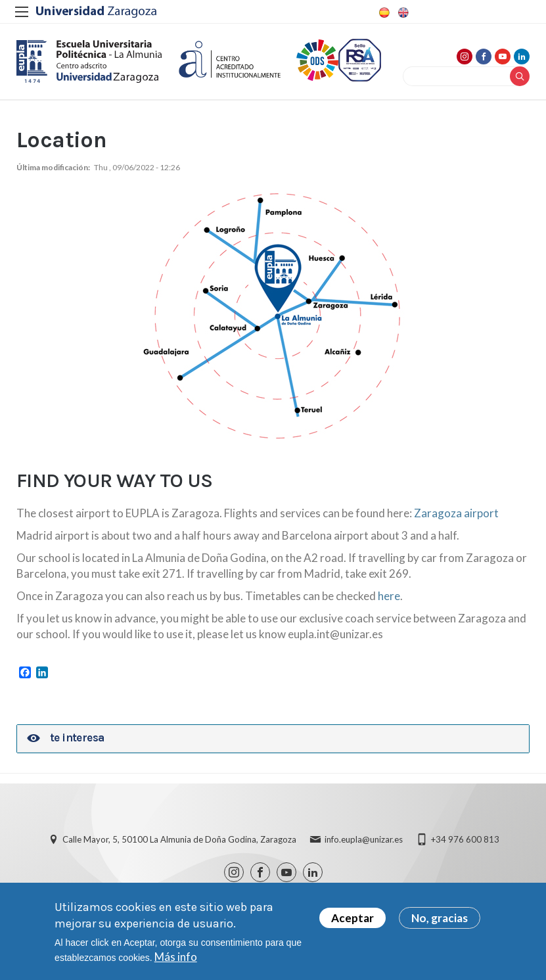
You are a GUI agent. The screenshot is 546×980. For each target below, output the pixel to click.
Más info (176, 961)
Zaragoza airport (456, 513)
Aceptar (353, 922)
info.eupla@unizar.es (364, 839)
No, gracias (440, 922)
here (389, 596)
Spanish (383, 12)
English (402, 12)
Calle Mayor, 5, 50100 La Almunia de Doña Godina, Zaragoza (179, 839)
